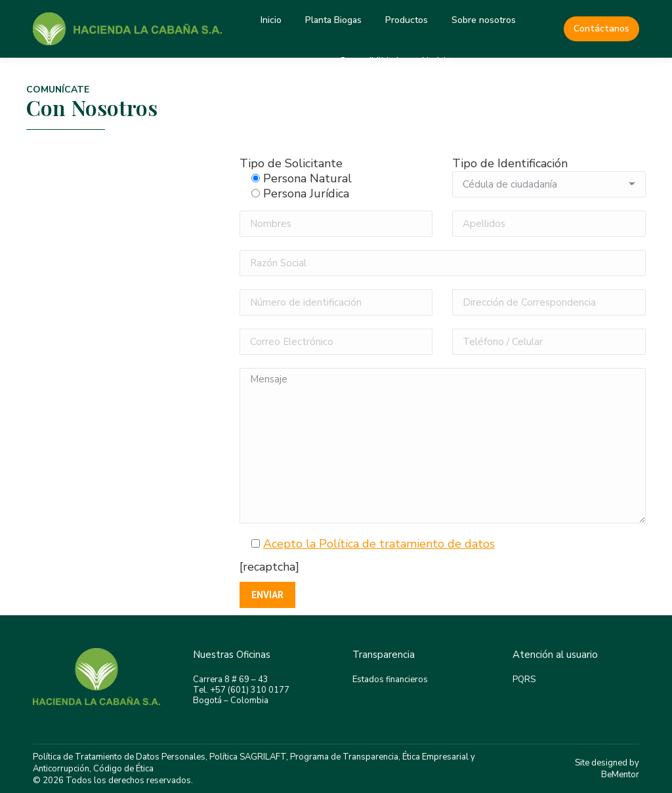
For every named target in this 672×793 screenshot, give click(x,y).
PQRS (524, 680)
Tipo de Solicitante (291, 163)
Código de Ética (123, 769)
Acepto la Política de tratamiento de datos (379, 544)
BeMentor (620, 775)
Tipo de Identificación (510, 163)
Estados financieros (390, 680)
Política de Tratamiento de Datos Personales (119, 757)
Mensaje (443, 446)
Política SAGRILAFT (248, 757)
